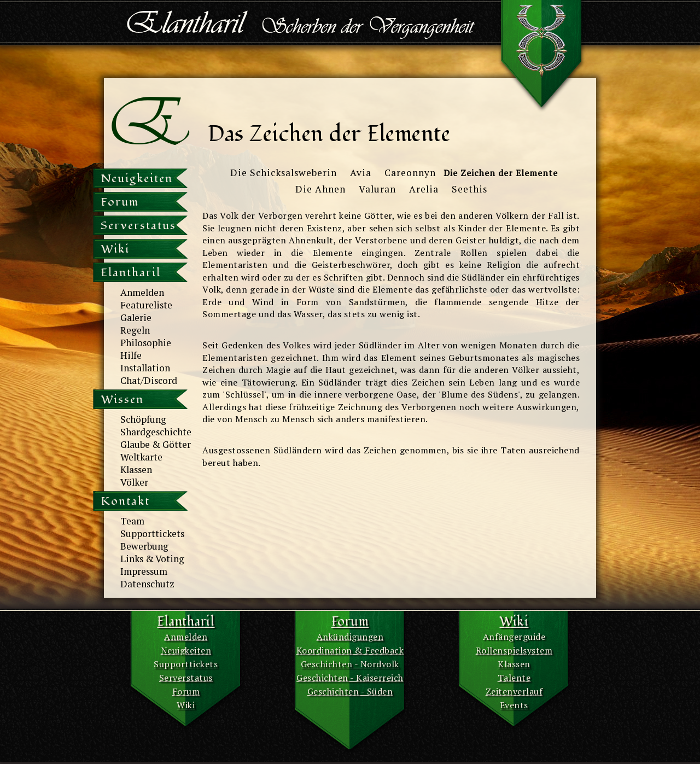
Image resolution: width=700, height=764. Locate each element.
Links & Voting (152, 559)
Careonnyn (410, 173)
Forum (120, 202)
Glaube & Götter (156, 444)
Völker (134, 482)
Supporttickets (152, 533)
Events (514, 705)
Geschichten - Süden (350, 691)
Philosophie (146, 343)
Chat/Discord (149, 380)
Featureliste (146, 305)
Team (132, 521)
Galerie (136, 317)
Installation (145, 368)
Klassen (136, 470)
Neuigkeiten (137, 179)
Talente (514, 678)
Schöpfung (143, 419)
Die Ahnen (320, 189)
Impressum (144, 571)
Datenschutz (147, 584)
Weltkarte (141, 457)
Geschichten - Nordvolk (350, 664)
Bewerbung (144, 546)
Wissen (122, 400)
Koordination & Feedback (350, 650)
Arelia (424, 189)
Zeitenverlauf (514, 691)
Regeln (135, 330)
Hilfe (131, 355)
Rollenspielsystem (514, 650)
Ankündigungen (350, 637)
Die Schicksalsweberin (284, 173)
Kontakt (125, 501)
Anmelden (142, 292)
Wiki (115, 249)
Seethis (469, 189)
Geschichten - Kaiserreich (350, 678)
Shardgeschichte (156, 432)
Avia (361, 173)
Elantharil (131, 273)
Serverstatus (138, 226)
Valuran (377, 189)
